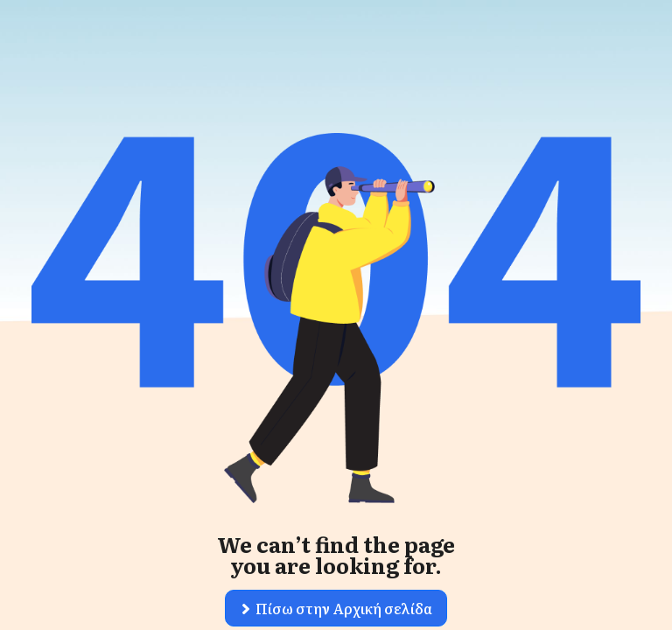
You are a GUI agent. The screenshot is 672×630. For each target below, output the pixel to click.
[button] (336, 608)
